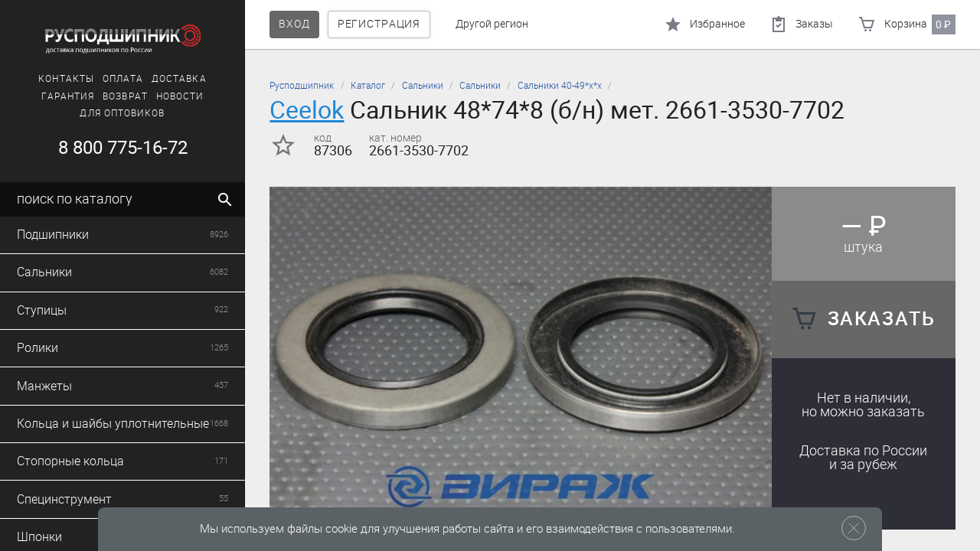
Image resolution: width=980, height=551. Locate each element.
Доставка (179, 79)
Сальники (423, 86)
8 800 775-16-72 (123, 148)
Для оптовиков (122, 113)
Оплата (123, 79)
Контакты (66, 79)
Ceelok (307, 110)
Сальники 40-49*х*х (560, 86)
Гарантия (68, 96)
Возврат (125, 96)
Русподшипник (302, 86)
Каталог (368, 86)
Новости (180, 96)
